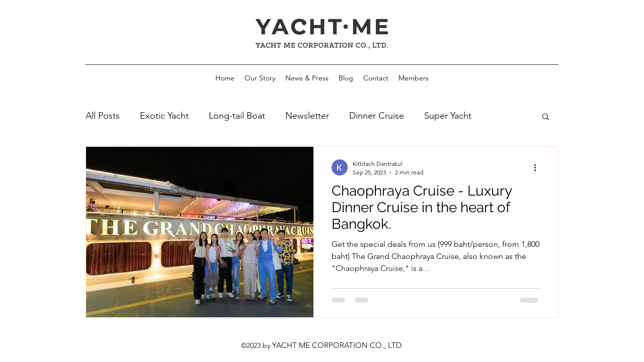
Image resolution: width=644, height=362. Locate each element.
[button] (546, 117)
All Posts (103, 116)
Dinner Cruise (377, 116)
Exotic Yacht (164, 116)
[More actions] (538, 167)
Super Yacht (448, 116)
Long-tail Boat (237, 116)
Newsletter (307, 116)
